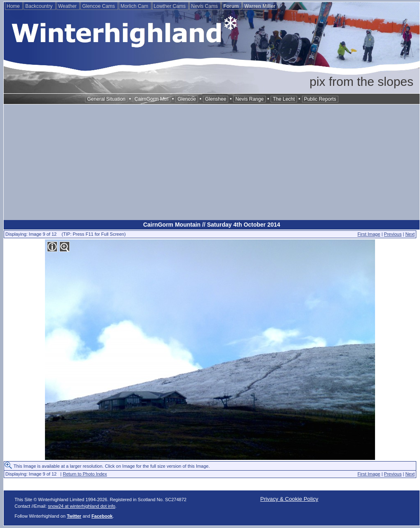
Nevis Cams (205, 6)
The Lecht (284, 99)
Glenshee (216, 99)
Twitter (74, 516)
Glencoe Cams (99, 6)
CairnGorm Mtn (151, 99)
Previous (393, 234)
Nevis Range (249, 99)
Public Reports (320, 99)
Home (14, 6)
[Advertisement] (212, 162)
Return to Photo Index (85, 474)
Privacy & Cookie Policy (289, 499)
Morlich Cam (135, 6)
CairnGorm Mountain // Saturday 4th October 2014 (212, 225)
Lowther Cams (171, 6)
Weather (68, 6)
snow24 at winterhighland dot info (81, 506)
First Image (369, 234)
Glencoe (187, 99)
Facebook (102, 516)
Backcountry (39, 6)
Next (410, 234)
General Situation (106, 99)
